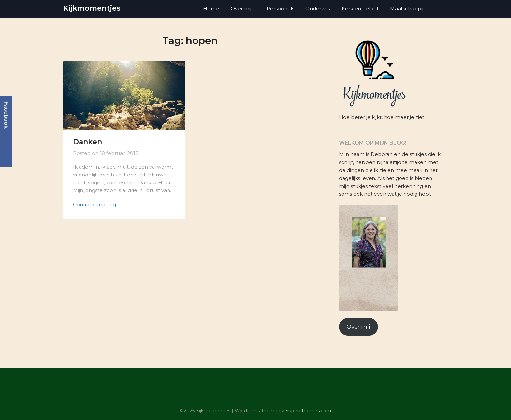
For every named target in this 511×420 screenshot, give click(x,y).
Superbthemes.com (308, 411)
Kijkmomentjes (92, 8)
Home (211, 9)
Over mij (358, 327)
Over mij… (243, 9)
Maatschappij (407, 9)
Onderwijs (318, 9)
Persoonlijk (280, 9)
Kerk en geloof (360, 9)
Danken (88, 142)
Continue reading (95, 205)
